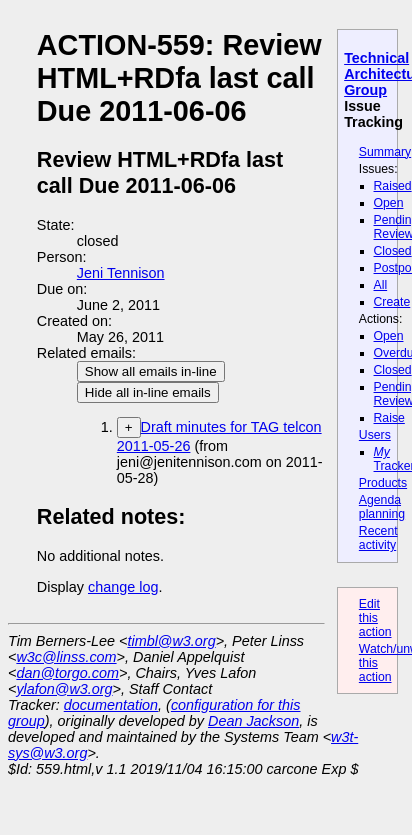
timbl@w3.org (171, 641)
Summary (385, 152)
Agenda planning (382, 507)
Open (389, 203)
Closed (393, 251)
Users (375, 435)
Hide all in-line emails (148, 392)
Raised (393, 186)
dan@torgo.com (67, 673)
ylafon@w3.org (64, 689)
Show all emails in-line (151, 371)
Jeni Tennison (121, 273)
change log (123, 587)
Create (392, 302)
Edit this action (375, 618)
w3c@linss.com (66, 657)
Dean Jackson (253, 721)
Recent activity (378, 538)
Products (383, 483)
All (381, 285)
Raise (389, 418)
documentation (111, 705)
